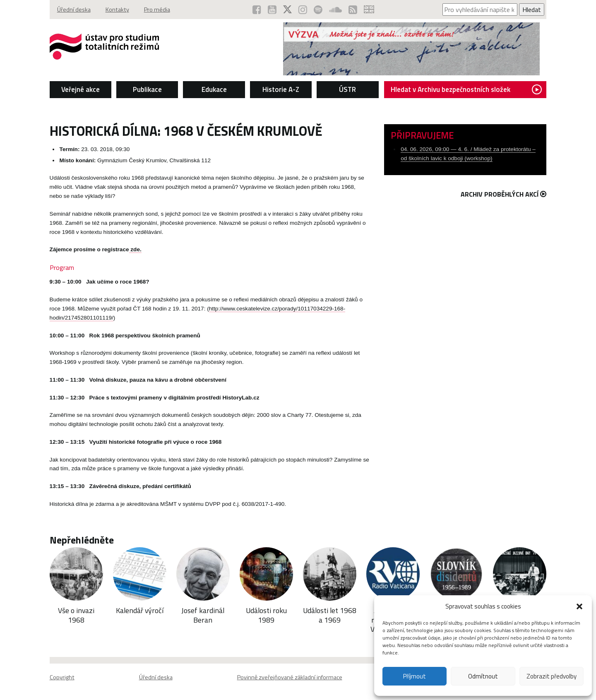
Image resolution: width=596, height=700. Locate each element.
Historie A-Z (281, 89)
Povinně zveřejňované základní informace (290, 677)
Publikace (147, 89)
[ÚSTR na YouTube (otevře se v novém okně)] (272, 10)
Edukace (214, 89)
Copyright (62, 677)
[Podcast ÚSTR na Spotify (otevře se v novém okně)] (318, 10)
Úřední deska (74, 10)
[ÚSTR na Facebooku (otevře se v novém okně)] (257, 10)
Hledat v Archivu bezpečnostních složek (466, 89)
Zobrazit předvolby (552, 676)
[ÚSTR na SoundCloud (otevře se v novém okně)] (335, 10)
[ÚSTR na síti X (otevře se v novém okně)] (287, 10)
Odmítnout (483, 676)
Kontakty (117, 10)
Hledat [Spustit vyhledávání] (532, 10)
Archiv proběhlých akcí (503, 194)
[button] (579, 606)
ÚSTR (347, 89)
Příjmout (415, 676)
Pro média (157, 10)
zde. (135, 249)
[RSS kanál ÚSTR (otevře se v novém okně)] (353, 10)
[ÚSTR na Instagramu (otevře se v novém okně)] (303, 10)
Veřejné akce (81, 89)
